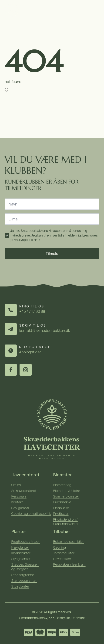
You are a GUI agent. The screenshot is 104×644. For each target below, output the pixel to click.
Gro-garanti (20, 508)
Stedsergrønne (23, 575)
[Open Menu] (96, 11)
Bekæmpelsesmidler (69, 541)
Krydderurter (21, 553)
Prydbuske (61, 508)
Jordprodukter (64, 553)
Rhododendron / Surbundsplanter (66, 522)
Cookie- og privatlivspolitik (31, 513)
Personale (19, 496)
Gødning (60, 547)
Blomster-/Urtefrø (67, 491)
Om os (16, 485)
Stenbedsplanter (24, 580)
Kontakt (17, 502)
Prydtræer (61, 513)
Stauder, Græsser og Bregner (25, 567)
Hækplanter (20, 547)
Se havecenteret (24, 491)
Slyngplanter (21, 559)
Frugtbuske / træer (26, 541)
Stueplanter (20, 586)
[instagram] (26, 370)
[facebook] (11, 370)
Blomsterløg (62, 485)
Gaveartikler (62, 559)
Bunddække (62, 502)
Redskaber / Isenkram (69, 564)
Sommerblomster (66, 496)
